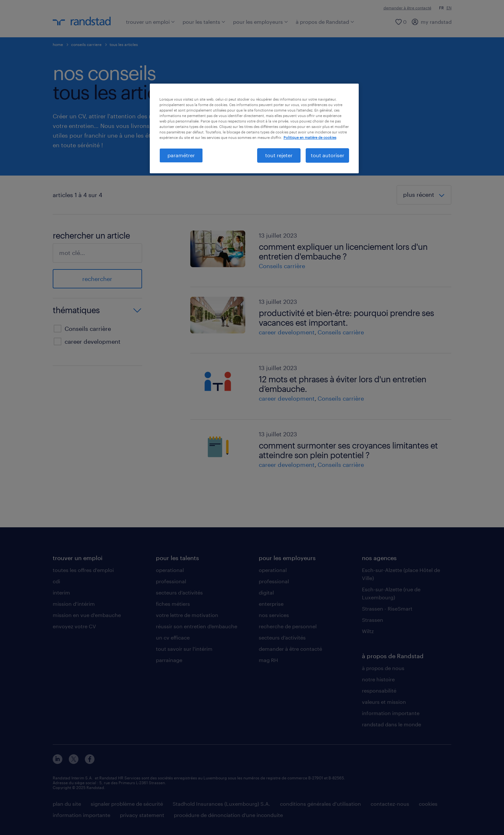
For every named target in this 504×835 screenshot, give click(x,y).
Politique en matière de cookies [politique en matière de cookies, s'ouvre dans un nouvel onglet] (310, 137)
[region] (254, 128)
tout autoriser (328, 155)
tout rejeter (279, 155)
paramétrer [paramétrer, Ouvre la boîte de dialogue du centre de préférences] (181, 155)
